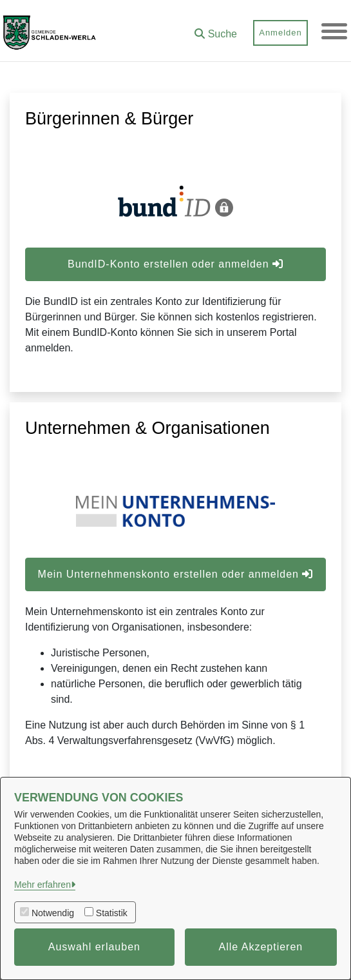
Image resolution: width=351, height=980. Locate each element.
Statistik (112, 913)
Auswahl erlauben (94, 947)
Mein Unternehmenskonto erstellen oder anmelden (176, 574)
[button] (216, 29)
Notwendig (53, 913)
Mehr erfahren (43, 885)
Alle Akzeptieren (261, 947)
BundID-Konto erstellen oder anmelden (175, 264)
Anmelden (280, 33)
